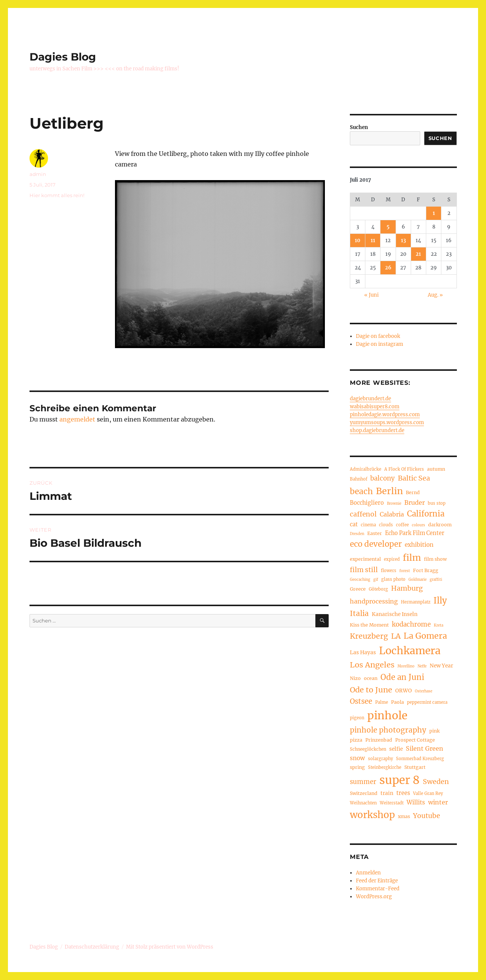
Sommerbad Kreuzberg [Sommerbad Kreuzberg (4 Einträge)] (420, 759)
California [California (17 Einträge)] (426, 514)
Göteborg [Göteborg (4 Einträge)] (378, 589)
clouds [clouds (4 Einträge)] (386, 525)
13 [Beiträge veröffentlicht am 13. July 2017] (403, 240)
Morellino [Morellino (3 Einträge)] (406, 666)
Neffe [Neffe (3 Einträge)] (422, 666)
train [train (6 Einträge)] (387, 793)
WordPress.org (374, 897)
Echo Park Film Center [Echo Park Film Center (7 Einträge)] (415, 533)
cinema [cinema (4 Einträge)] (368, 525)
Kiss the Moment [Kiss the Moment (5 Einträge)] (369, 625)
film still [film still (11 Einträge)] (364, 570)
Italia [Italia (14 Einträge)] (359, 613)
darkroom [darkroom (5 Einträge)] (440, 525)
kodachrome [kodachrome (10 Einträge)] (411, 625)
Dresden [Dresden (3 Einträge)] (357, 534)
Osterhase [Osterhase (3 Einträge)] (424, 691)
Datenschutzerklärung (92, 947)
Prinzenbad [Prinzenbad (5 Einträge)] (379, 740)
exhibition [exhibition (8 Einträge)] (419, 545)
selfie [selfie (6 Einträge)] (396, 749)
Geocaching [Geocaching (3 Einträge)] (360, 580)
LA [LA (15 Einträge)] (396, 636)
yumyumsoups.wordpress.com (387, 422)
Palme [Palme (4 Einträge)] (382, 702)
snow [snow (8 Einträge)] (357, 758)
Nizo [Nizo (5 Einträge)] (355, 678)
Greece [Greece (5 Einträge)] (358, 589)
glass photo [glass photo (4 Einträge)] (393, 579)
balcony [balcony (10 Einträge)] (383, 478)
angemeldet (77, 419)
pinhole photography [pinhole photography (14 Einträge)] (388, 730)
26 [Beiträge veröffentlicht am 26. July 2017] (388, 268)
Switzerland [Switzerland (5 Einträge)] (364, 793)
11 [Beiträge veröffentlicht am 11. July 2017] (373, 240)
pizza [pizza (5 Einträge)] (356, 740)
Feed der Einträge (377, 881)
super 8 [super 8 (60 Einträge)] (400, 780)
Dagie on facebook (378, 336)
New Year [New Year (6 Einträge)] (441, 666)
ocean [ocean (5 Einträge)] (371, 678)
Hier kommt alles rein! (57, 195)
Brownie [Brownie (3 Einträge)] (394, 504)
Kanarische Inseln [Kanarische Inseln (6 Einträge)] (395, 614)
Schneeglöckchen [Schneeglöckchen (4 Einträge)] (368, 749)
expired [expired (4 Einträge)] (392, 559)
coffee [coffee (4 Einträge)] (402, 525)
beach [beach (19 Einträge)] (361, 491)
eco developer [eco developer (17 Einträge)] (376, 544)
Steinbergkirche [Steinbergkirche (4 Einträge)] (385, 767)
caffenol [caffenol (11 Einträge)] (363, 514)
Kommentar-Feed (378, 889)
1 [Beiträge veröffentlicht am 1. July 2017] (434, 213)
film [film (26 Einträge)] (412, 558)
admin (38, 174)
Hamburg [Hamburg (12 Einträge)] (407, 588)
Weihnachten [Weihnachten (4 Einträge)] (363, 803)
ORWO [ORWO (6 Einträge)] (404, 691)
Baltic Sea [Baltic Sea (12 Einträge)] (414, 478)
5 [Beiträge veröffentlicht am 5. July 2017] (388, 227)
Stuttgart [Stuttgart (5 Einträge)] (415, 767)
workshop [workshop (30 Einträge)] (372, 815)
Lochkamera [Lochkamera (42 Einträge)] (410, 651)
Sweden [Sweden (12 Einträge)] (436, 782)
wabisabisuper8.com (375, 407)
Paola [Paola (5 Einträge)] (397, 702)
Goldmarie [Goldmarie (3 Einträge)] (418, 580)
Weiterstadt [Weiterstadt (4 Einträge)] (392, 803)
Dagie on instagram (380, 344)
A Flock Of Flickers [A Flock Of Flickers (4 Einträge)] (404, 469)
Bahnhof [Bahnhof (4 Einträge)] (359, 479)
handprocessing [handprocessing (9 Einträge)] (374, 601)
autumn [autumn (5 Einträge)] (436, 469)
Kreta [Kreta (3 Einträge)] (439, 625)
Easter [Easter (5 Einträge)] (375, 533)
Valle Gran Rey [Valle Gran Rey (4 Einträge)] (428, 793)
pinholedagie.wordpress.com (385, 415)
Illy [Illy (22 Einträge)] (440, 600)
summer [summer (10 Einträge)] (363, 782)
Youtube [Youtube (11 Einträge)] (426, 816)
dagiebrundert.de (370, 399)
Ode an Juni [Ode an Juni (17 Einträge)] (402, 677)
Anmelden (368, 873)
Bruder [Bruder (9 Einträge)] (415, 502)
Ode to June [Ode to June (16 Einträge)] (371, 690)
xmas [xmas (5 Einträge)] (404, 816)
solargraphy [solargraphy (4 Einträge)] (380, 759)
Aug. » (435, 295)
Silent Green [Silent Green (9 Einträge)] (425, 748)
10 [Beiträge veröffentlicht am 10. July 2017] (358, 240)
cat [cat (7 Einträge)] (354, 524)
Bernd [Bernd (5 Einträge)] (413, 492)
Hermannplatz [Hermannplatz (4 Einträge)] (416, 602)
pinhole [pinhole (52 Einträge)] (387, 716)
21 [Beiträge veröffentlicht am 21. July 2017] (418, 254)
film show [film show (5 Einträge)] (435, 559)
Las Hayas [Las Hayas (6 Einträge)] (363, 653)
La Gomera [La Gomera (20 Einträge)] (425, 636)
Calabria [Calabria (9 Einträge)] (392, 514)
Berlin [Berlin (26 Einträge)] (389, 491)
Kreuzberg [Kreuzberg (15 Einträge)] (369, 636)
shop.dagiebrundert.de (377, 430)
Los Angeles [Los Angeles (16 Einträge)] (372, 665)
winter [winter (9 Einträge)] (438, 802)
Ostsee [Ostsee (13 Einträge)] (361, 701)
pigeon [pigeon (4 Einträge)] (357, 718)
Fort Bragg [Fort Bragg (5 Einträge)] (426, 570)
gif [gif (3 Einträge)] (376, 580)
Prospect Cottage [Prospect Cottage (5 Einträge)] (415, 740)
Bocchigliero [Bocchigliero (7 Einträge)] (367, 503)
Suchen (359, 127)
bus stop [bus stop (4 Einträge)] (437, 503)
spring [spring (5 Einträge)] (357, 767)
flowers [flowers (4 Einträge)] (389, 571)
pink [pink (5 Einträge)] (434, 731)
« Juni (371, 295)
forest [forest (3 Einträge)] (405, 571)
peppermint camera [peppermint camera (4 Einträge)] (427, 702)
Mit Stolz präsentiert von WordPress (170, 947)
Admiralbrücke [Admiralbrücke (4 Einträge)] (366, 469)
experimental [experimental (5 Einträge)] (365, 559)
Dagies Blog (63, 57)
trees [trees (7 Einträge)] (403, 793)
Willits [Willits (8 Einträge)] (416, 802)
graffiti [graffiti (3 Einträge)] (436, 580)
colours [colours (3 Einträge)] (418, 525)
